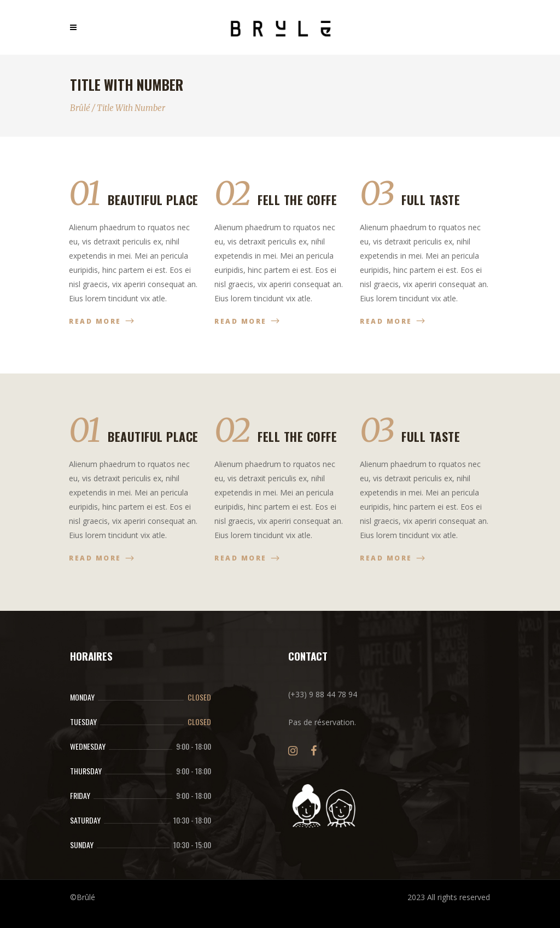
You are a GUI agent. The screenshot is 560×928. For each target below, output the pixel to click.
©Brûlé (83, 897)
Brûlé (80, 108)
